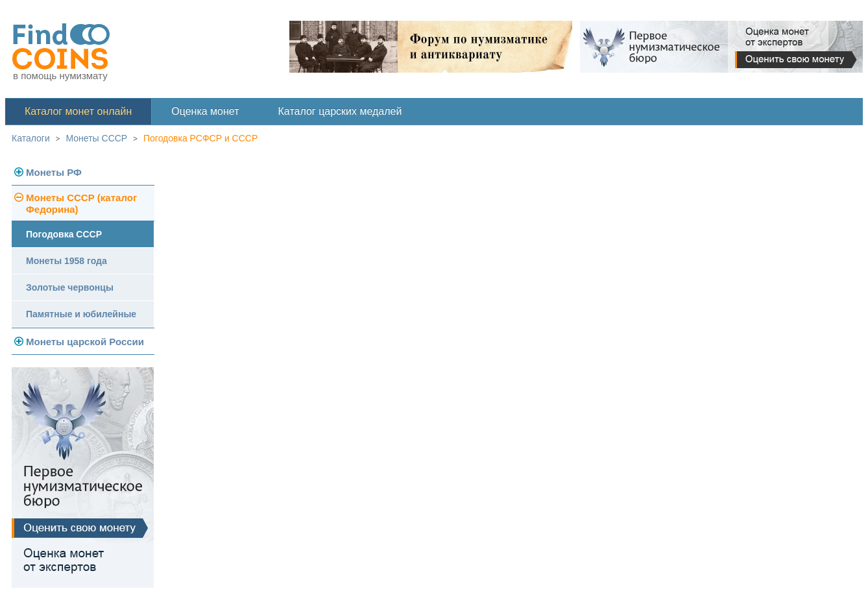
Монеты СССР (97, 138)
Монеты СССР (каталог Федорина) (81, 203)
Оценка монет (205, 111)
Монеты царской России (85, 342)
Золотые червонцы (70, 287)
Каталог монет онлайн (78, 111)
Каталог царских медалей (340, 111)
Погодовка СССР (64, 234)
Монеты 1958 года (66, 261)
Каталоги (31, 138)
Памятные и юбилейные (81, 314)
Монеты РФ (54, 172)
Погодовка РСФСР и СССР (200, 138)
